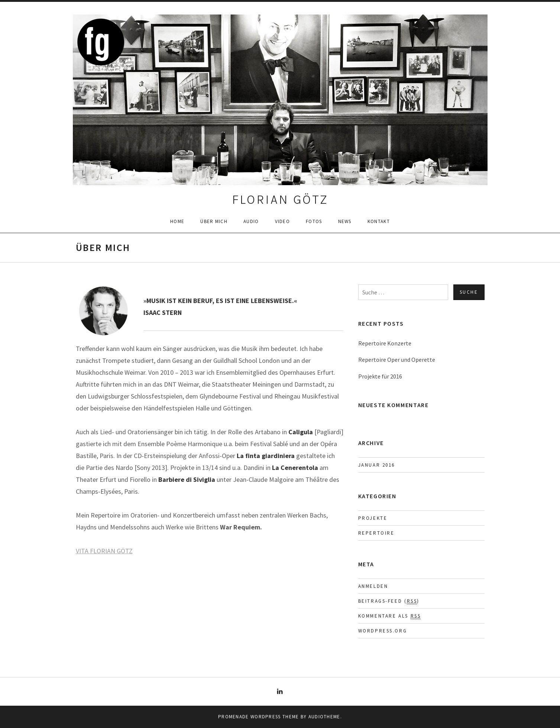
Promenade (234, 717)
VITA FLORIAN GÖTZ (104, 551)
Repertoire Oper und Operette (397, 360)
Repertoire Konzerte (385, 343)
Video (283, 221)
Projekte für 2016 (380, 376)
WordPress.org (383, 631)
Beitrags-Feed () (389, 601)
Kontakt (379, 221)
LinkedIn (280, 692)
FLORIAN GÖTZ (280, 200)
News (345, 221)
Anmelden (373, 586)
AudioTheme (324, 717)
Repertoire (376, 533)
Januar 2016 (377, 465)
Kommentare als (390, 616)
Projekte (373, 518)
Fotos (314, 221)
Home (177, 221)
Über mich (214, 221)
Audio (251, 221)
